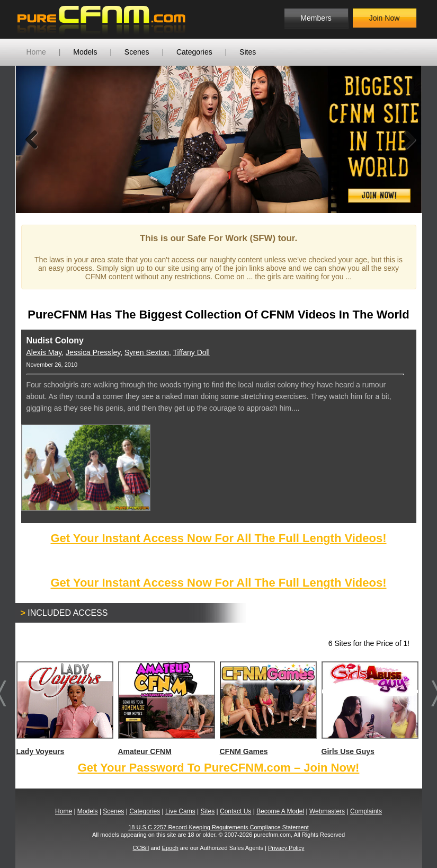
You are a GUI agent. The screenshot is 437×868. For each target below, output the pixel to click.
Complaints (366, 811)
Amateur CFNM (166, 708)
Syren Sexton (147, 352)
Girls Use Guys (369, 708)
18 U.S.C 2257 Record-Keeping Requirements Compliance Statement (218, 827)
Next (406, 139)
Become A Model (280, 811)
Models (85, 52)
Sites (248, 52)
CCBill (141, 848)
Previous (32, 139)
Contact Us (235, 811)
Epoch (170, 848)
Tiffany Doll (191, 352)
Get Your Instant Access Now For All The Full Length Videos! (218, 538)
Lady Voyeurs (64, 708)
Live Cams (180, 811)
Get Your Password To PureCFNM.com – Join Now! (219, 768)
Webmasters (327, 811)
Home (36, 52)
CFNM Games (268, 708)
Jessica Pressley (93, 352)
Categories (194, 52)
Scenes (137, 52)
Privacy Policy (286, 848)
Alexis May (44, 352)
